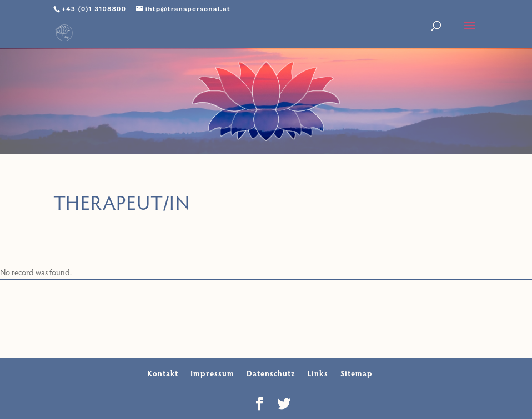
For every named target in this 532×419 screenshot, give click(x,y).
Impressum (212, 373)
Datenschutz (271, 373)
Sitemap (357, 373)
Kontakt (163, 373)
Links (318, 373)
